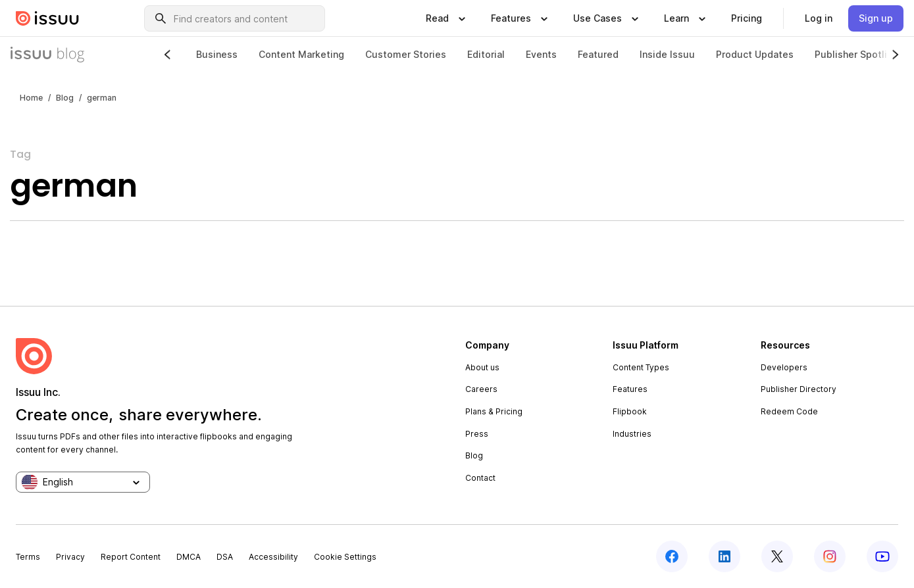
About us (482, 367)
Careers (481, 389)
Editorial (486, 54)
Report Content (131, 557)
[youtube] (882, 556)
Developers (784, 367)
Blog (65, 98)
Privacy (70, 557)
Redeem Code (789, 411)
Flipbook (630, 411)
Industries (632, 434)
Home (31, 98)
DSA (225, 557)
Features (630, 389)
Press (477, 434)
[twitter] (777, 556)
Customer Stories (406, 54)
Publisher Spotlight (858, 54)
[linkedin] (724, 556)
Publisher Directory (799, 389)
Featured (598, 54)
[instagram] (830, 556)
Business (217, 54)
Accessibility (273, 557)
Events (541, 54)
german (102, 98)
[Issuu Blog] (47, 55)
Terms (28, 557)
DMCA (189, 557)
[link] (747, 18)
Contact (480, 478)
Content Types (641, 367)
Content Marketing (301, 54)
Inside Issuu (667, 54)
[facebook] (672, 556)
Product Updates (755, 54)
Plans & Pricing (494, 411)
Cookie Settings (345, 557)
